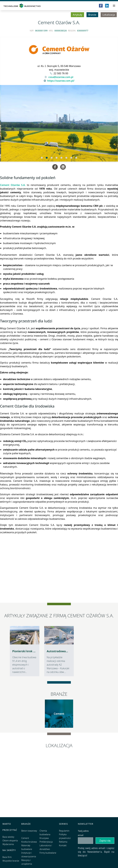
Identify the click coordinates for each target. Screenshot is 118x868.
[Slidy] (59, 123)
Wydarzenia (8, 844)
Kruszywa (44, 838)
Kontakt (63, 845)
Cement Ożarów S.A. (13, 185)
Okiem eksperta (10, 841)
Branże (92, 15)
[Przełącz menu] (114, 6)
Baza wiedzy (8, 837)
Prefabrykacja (46, 842)
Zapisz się (105, 841)
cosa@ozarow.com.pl (61, 77)
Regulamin (64, 831)
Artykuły (77, 15)
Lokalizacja (109, 15)
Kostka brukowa (29, 842)
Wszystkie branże (11, 861)
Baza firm (7, 857)
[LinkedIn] (107, 6)
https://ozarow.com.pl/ (61, 81)
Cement (59, 714)
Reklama (63, 842)
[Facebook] (101, 6)
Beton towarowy (29, 831)
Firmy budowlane (48, 853)
